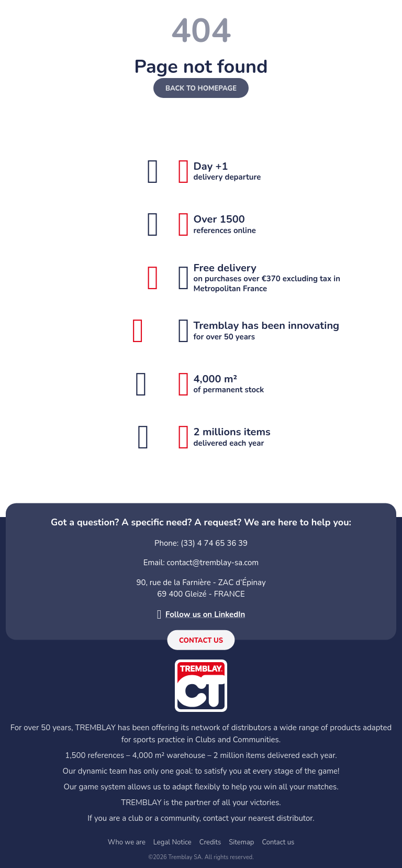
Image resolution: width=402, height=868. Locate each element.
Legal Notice (172, 842)
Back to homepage (201, 89)
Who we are (127, 842)
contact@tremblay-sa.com (213, 563)
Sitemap (241, 842)
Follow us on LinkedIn (205, 614)
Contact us (201, 641)
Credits (210, 842)
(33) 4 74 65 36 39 (214, 543)
